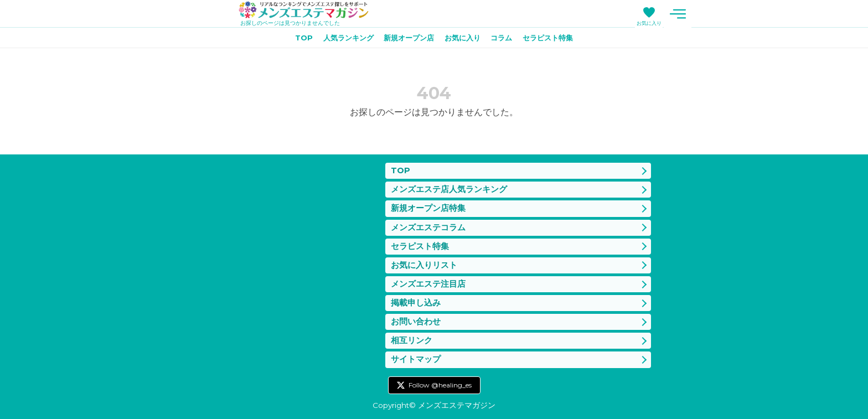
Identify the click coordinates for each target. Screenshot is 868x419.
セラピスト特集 (556, 39)
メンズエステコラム (428, 222)
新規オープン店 (407, 39)
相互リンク (412, 340)
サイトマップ (416, 359)
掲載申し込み (416, 300)
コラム (506, 39)
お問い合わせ (416, 320)
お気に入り (649, 23)
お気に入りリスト (424, 261)
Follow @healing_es (440, 385)
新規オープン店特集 (428, 202)
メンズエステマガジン (308, 11)
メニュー (678, 14)
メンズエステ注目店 (428, 281)
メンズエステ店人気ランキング (449, 183)
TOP (294, 39)
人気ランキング (342, 39)
